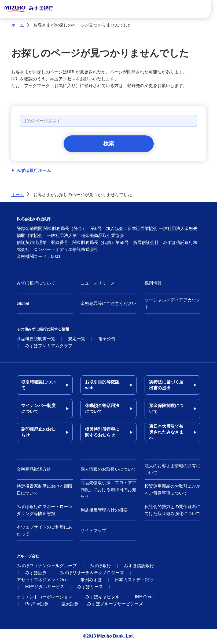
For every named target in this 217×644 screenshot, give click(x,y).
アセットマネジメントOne (42, 580)
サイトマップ (93, 531)
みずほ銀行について (36, 284)
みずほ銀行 (100, 566)
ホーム (18, 25)
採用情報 (153, 284)
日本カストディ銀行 (134, 580)
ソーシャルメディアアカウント (172, 304)
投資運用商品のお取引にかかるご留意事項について (172, 490)
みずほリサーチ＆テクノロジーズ (92, 573)
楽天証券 (70, 604)
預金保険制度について (166, 409)
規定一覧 (77, 339)
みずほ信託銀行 (139, 566)
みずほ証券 (36, 573)
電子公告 (107, 339)
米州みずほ (91, 580)
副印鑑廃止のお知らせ (38, 433)
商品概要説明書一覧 (36, 339)
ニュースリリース (98, 284)
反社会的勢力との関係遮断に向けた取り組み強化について (172, 511)
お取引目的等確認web (102, 385)
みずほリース (90, 587)
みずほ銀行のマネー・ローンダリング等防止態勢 (45, 511)
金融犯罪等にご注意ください (108, 304)
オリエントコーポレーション (45, 597)
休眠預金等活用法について (102, 409)
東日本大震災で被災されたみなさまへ (166, 433)
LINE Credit (144, 597)
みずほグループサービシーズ (115, 604)
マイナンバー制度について (38, 409)
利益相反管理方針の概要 (104, 510)
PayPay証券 (37, 604)
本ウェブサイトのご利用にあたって (45, 531)
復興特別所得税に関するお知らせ (102, 433)
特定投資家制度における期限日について (45, 490)
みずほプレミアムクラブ (49, 346)
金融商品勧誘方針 (34, 470)
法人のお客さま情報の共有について (172, 470)
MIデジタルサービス (45, 587)
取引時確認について (38, 385)
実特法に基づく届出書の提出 (166, 385)
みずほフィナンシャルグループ (47, 566)
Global (23, 304)
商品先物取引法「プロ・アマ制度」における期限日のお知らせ (108, 490)
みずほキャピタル (102, 597)
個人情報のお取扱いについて (108, 470)
